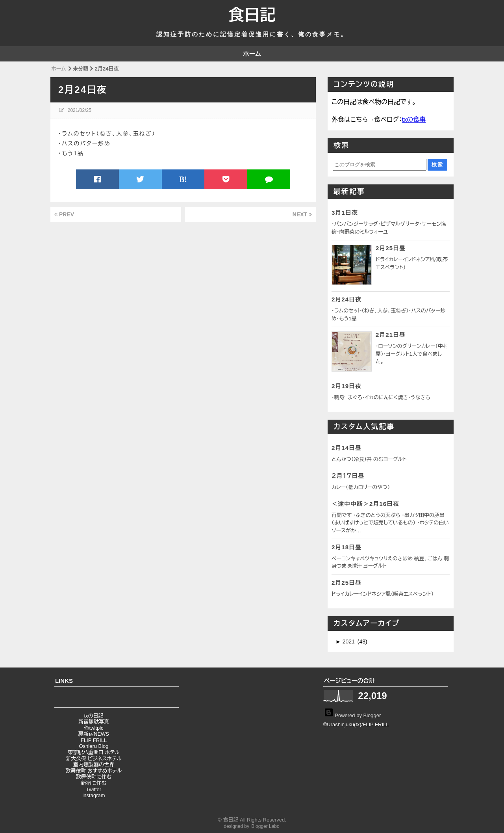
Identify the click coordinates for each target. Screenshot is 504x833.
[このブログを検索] (380, 165)
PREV (64, 214)
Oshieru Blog (94, 746)
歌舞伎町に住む (94, 777)
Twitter (94, 789)
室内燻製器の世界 (94, 765)
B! (183, 179)
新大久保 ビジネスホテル (94, 759)
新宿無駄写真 (94, 722)
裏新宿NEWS (94, 734)
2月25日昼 (391, 248)
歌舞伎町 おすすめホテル (94, 771)
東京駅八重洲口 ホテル (94, 752)
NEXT (302, 214)
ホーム (252, 54)
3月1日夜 (345, 213)
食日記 (252, 15)
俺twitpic (94, 728)
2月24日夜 (346, 299)
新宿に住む (94, 783)
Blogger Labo (265, 826)
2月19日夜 (346, 386)
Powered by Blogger (353, 715)
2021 (349, 641)
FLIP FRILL (94, 740)
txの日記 (94, 716)
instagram (94, 795)
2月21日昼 (391, 335)
